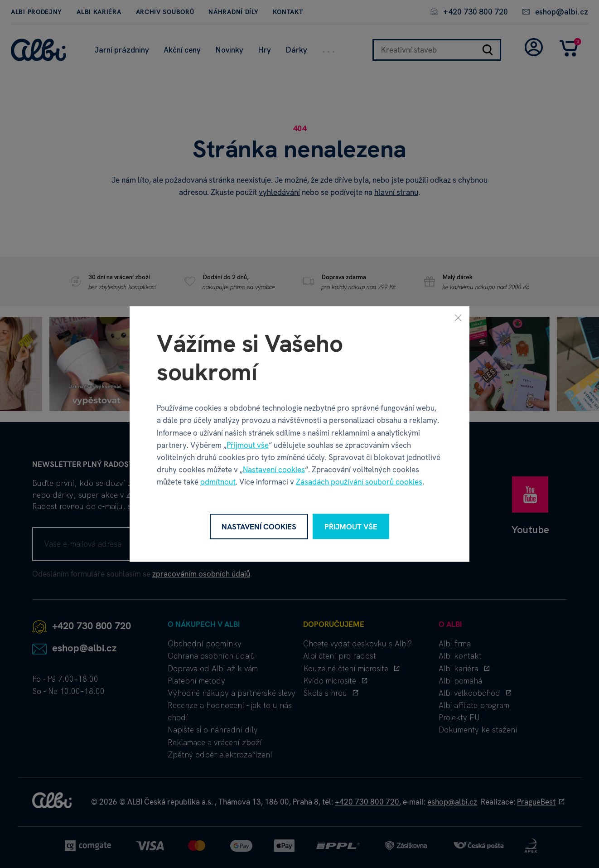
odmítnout (218, 482)
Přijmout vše (248, 445)
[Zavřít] (458, 317)
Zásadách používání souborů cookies (359, 482)
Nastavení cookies (274, 470)
